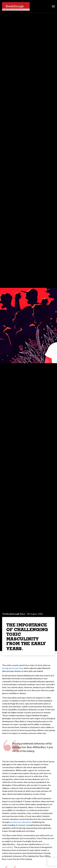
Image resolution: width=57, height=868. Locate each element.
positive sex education (20, 822)
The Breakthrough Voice (14, 614)
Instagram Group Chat (13, 668)
